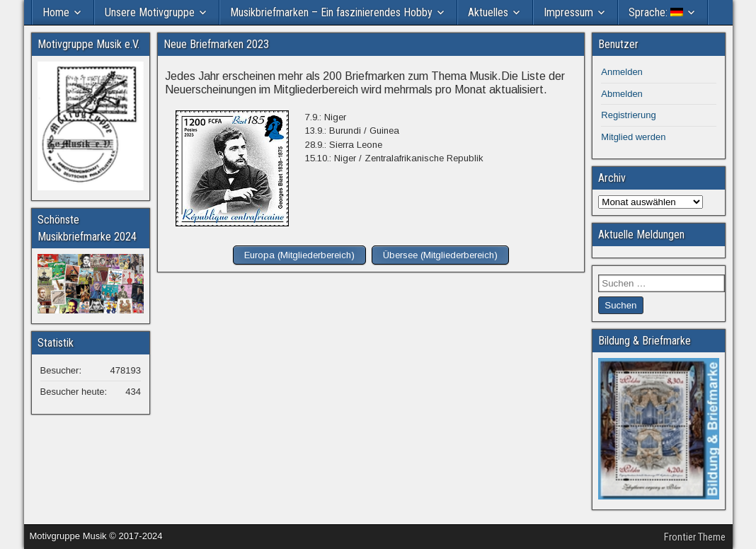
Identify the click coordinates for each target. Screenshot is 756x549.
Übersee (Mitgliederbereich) (440, 255)
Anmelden (622, 72)
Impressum (568, 12)
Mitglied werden (633, 137)
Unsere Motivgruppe (150, 12)
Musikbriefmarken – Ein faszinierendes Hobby (331, 12)
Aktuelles (488, 12)
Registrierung (628, 115)
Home (56, 12)
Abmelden (622, 94)
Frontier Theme (695, 537)
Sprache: (656, 12)
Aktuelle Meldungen (641, 235)
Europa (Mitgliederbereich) (299, 255)
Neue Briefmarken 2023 (216, 44)
